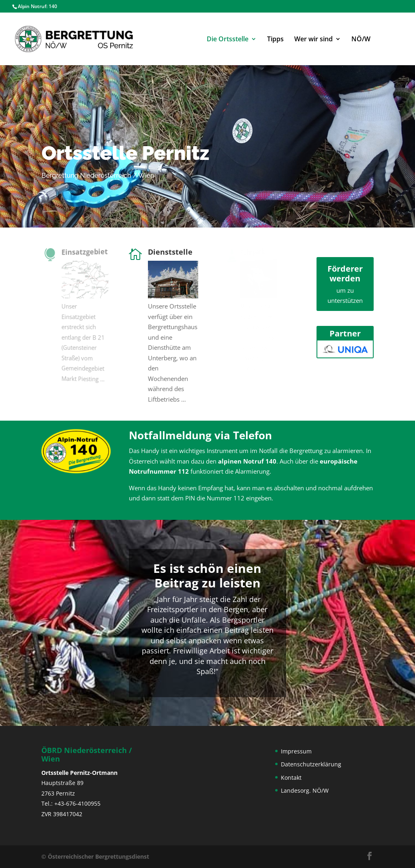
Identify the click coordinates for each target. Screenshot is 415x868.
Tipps (275, 40)
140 (53, 6)
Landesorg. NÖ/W (305, 790)
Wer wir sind (313, 40)
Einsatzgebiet (84, 251)
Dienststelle (171, 252)
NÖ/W (361, 40)
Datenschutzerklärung (311, 764)
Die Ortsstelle (228, 40)
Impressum (296, 751)
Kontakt (291, 778)
